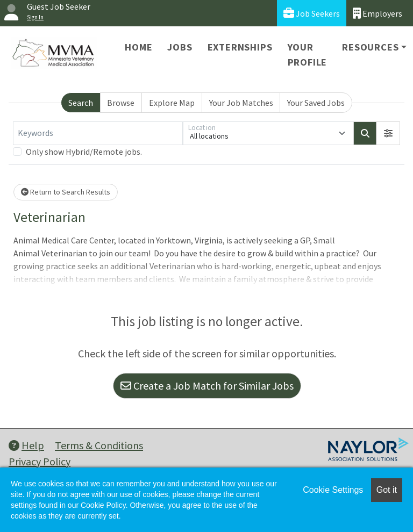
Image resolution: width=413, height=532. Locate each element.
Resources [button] (370, 47)
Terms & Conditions (99, 445)
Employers (378, 13)
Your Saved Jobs (316, 103)
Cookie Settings (333, 490)
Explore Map (172, 103)
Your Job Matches (241, 103)
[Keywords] (98, 133)
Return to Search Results (66, 192)
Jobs (180, 47)
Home (138, 47)
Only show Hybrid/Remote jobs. (84, 152)
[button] (388, 133)
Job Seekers (312, 13)
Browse (121, 103)
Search (81, 103)
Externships (240, 47)
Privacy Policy (40, 461)
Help (26, 445)
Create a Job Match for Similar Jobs (207, 386)
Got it (387, 490)
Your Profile (308, 55)
